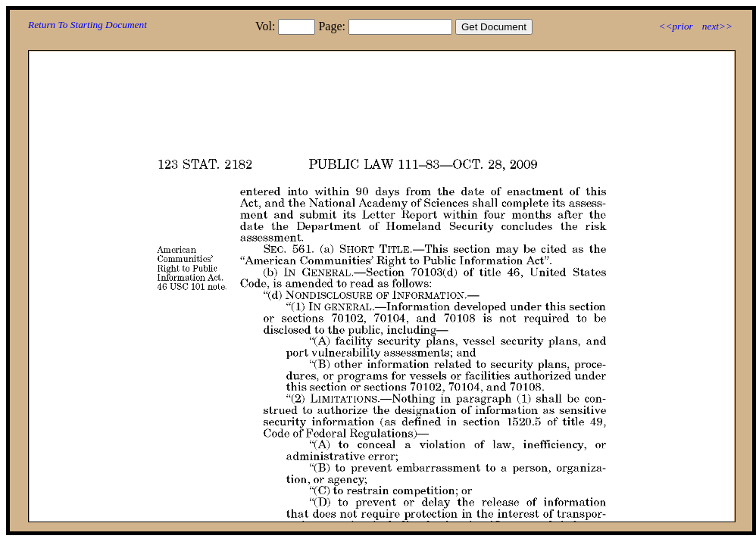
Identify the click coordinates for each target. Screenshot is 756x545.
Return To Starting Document (87, 25)
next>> (717, 26)
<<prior (675, 26)
